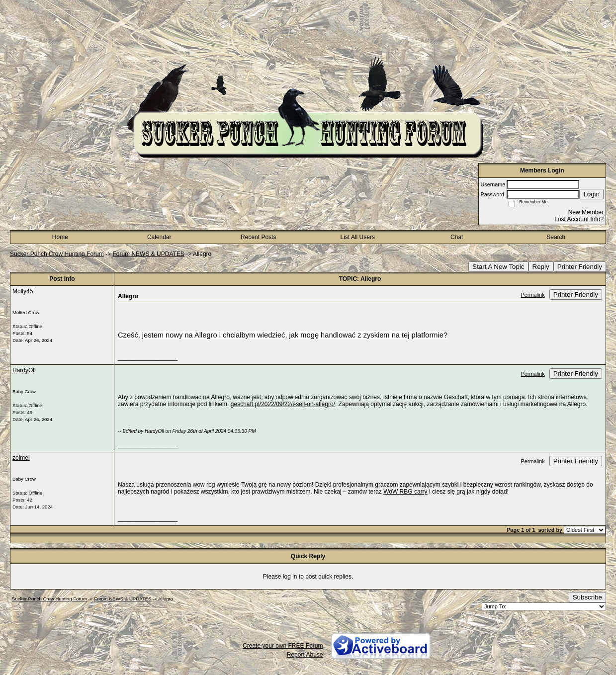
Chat (457, 237)
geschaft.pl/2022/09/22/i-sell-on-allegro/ (283, 404)
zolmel (21, 458)
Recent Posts (258, 237)
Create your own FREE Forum (283, 646)
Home (60, 237)
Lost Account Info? (579, 219)
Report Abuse (305, 655)
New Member (586, 212)
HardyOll (24, 370)
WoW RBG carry (405, 492)
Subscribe (587, 597)
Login (591, 194)
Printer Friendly (580, 267)
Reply (541, 267)
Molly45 (23, 291)
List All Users (358, 237)
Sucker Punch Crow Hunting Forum (57, 254)
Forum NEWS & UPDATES (148, 254)
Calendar (159, 237)
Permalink (533, 295)
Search (556, 237)
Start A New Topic (498, 267)
